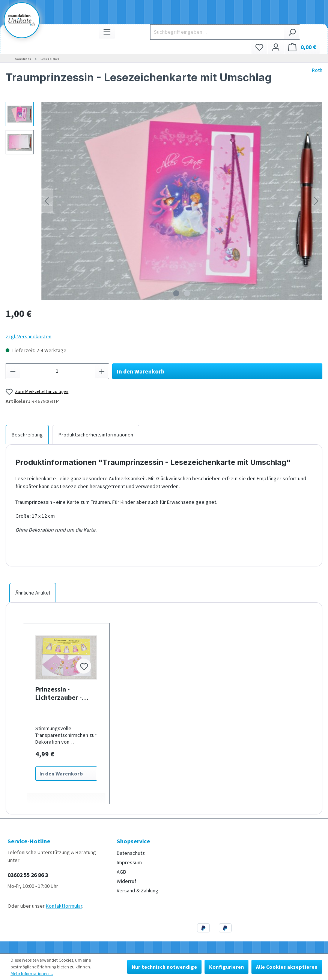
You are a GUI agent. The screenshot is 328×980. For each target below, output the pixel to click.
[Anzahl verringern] (13, 371)
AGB (121, 872)
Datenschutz (131, 853)
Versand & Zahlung (138, 890)
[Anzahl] (58, 371)
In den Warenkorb (141, 371)
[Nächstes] (316, 201)
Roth (317, 70)
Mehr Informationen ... (32, 973)
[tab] (27, 435)
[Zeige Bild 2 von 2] (187, 293)
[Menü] (107, 32)
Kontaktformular (64, 906)
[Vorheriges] (47, 201)
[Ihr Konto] (276, 47)
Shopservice (133, 841)
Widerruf (126, 881)
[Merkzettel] (259, 47)
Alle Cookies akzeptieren (287, 967)
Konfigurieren (226, 967)
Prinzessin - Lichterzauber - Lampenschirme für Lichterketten (65, 693)
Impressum (129, 862)
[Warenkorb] (302, 47)
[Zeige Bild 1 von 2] (176, 293)
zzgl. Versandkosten (29, 336)
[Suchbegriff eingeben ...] (217, 32)
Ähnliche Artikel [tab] (33, 593)
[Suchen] (292, 32)
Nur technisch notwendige (164, 967)
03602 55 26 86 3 (28, 875)
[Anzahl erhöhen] (102, 371)
